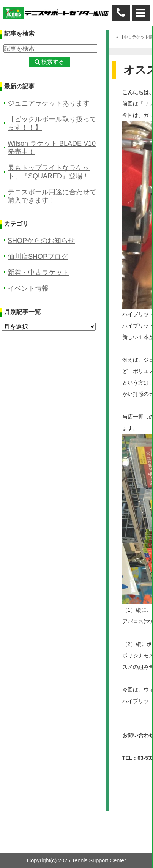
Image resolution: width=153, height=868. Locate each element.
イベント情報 (28, 288)
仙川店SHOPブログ (38, 257)
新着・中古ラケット (38, 273)
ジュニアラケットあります (49, 103)
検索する (53, 62)
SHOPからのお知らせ (41, 241)
